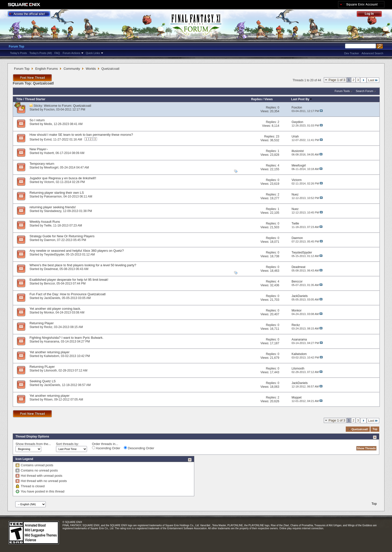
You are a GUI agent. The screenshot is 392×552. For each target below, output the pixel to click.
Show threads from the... (33, 444)
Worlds (91, 69)
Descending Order (139, 448)
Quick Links (93, 53)
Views (268, 99)
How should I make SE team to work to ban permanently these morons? (81, 135)
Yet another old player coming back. (55, 309)
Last (373, 80)
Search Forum (364, 91)
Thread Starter (35, 99)
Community (72, 69)
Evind (48, 139)
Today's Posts (18, 53)
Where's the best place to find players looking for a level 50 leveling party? (83, 265)
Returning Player (42, 323)
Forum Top (16, 46)
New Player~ (39, 149)
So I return (37, 120)
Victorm (49, 182)
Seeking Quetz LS (43, 381)
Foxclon (49, 109)
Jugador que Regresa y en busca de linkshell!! (63, 178)
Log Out (372, 15)
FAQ (57, 53)
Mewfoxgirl (51, 167)
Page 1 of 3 (337, 80)
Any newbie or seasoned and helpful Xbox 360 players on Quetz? (77, 251)
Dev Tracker (352, 53)
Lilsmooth (50, 370)
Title (19, 99)
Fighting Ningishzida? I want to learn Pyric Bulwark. (66, 338)
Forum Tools (342, 91)
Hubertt (49, 153)
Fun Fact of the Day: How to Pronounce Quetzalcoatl (67, 294)
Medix (48, 124)
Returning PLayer (42, 367)
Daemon (50, 240)
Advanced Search (372, 53)
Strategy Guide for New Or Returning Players (62, 236)
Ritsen (48, 399)
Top (375, 429)
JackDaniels (52, 298)
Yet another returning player (49, 352)
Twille (48, 225)
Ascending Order (106, 448)
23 (277, 136)
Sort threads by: (67, 444)
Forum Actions (71, 53)
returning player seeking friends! (53, 207)
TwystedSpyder (54, 254)
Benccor (49, 283)
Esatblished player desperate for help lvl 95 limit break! (69, 280)
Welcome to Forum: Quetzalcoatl (68, 106)
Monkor (49, 312)
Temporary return (42, 164)
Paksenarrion (53, 196)
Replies (257, 99)
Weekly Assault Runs (45, 222)
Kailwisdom (52, 356)
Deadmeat (51, 269)
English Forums (46, 69)
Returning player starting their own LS (57, 193)
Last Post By (302, 99)
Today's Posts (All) (41, 53)
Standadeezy (53, 211)
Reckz (48, 327)
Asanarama (51, 341)
